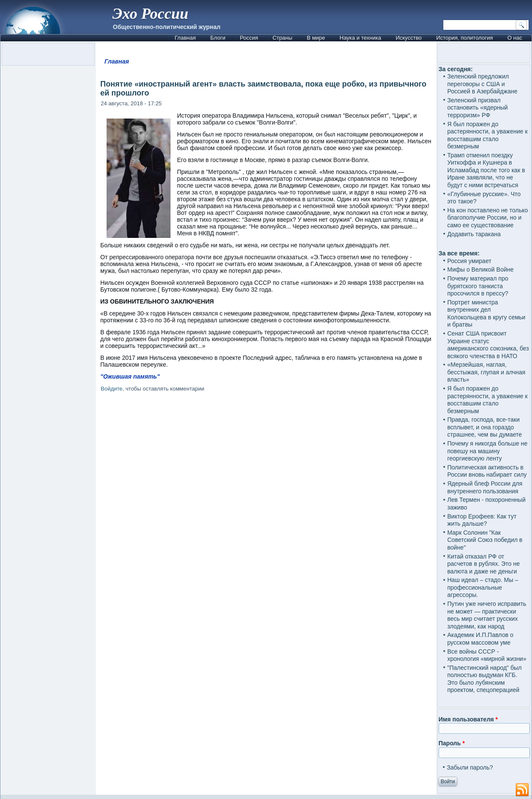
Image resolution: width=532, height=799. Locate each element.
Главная (185, 38)
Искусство (409, 38)
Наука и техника (361, 38)
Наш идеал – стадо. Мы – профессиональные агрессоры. (483, 587)
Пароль (452, 743)
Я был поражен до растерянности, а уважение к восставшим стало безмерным (487, 135)
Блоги (218, 38)
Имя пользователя (468, 719)
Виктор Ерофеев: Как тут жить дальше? (482, 520)
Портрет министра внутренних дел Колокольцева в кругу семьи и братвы (486, 314)
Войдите (111, 389)
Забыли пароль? (470, 767)
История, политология (464, 38)
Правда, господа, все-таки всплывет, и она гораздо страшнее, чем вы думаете (484, 427)
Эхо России (150, 14)
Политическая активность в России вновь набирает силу (487, 471)
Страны (282, 38)
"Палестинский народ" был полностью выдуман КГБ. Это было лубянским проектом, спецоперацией (484, 679)
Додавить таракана (474, 234)
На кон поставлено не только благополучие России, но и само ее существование (487, 218)
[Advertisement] (266, 498)
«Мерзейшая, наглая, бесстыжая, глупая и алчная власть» (486, 372)
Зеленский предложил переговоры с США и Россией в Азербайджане (482, 84)
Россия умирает (469, 261)
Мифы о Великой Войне (480, 269)
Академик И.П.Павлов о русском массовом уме (480, 639)
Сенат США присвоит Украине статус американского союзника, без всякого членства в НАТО (488, 345)
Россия (249, 38)
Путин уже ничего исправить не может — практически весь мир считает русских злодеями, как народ (487, 615)
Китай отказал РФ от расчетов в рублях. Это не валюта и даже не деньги (483, 564)
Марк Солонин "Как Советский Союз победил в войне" (485, 540)
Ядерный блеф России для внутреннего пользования (485, 487)
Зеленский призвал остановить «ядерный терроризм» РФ (477, 108)
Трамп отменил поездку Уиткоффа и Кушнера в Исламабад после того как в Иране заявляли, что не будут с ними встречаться (486, 170)
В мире (316, 38)
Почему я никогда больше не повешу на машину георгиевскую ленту (487, 451)
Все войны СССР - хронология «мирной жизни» (487, 655)
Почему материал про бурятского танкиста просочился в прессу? (478, 286)
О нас (515, 38)
